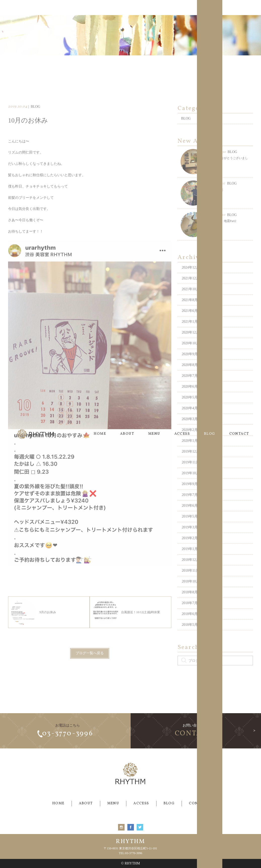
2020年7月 (190, 384)
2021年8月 (190, 308)
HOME (100, 7)
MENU (154, 7)
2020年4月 (190, 417)
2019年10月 (191, 481)
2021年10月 (191, 297)
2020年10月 (191, 352)
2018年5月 (190, 633)
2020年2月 (190, 438)
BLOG (210, 7)
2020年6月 (190, 395)
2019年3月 (190, 536)
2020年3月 (190, 427)
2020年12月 (191, 341)
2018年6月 (190, 622)
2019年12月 (191, 460)
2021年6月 (190, 319)
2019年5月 (190, 525)
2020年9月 (190, 362)
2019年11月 (191, 471)
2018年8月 (190, 601)
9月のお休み (34, 621)
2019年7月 (190, 503)
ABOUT (127, 7)
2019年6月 (190, 514)
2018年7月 (190, 611)
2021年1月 (190, 330)
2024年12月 (191, 276)
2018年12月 (191, 568)
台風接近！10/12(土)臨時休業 (126, 621)
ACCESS (182, 7)
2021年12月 (191, 287)
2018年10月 (191, 590)
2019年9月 (190, 492)
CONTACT (239, 7)
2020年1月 (190, 449)
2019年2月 (190, 546)
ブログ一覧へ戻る (90, 662)
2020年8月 (190, 373)
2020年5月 (190, 406)
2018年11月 (191, 579)
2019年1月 (190, 557)
